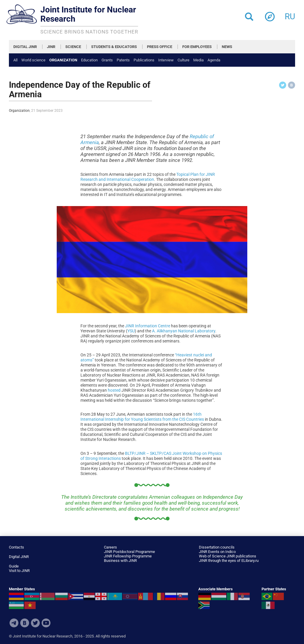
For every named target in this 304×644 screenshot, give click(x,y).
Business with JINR (120, 561)
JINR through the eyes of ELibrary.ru (229, 561)
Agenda (214, 60)
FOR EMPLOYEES (197, 47)
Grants (107, 60)
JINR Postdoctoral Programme (129, 552)
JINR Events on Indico (217, 552)
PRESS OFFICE (160, 47)
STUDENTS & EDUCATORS (114, 47)
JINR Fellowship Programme (128, 556)
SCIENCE (73, 47)
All (15, 60)
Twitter (35, 623)
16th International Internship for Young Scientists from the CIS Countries (142, 417)
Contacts (16, 547)
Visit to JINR (19, 571)
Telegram (14, 623)
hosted (114, 390)
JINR (51, 47)
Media (198, 60)
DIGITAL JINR (25, 47)
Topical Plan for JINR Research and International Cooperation (148, 177)
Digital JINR (19, 557)
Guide (14, 566)
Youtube (46, 623)
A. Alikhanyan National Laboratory (184, 331)
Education (89, 60)
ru (290, 15)
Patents (123, 60)
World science (33, 60)
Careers (110, 547)
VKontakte (25, 623)
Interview (166, 60)
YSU (131, 331)
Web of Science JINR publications (228, 556)
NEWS (227, 47)
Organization (63, 60)
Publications (144, 60)
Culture (183, 60)
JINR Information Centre (148, 326)
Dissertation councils (217, 547)
